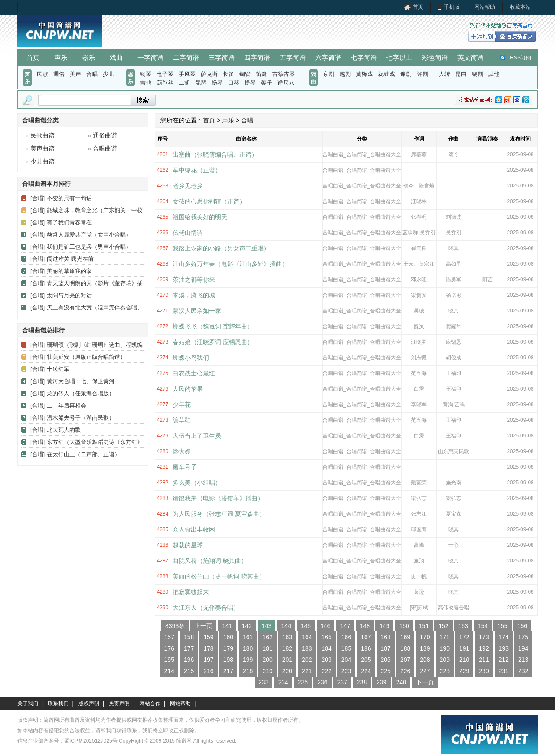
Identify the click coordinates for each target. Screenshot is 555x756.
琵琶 (201, 83)
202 (307, 660)
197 (208, 660)
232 (523, 671)
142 (247, 626)
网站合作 (150, 703)
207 (405, 660)
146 (325, 626)
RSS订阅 (521, 58)
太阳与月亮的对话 (69, 295)
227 (425, 671)
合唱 (92, 74)
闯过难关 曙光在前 (70, 259)
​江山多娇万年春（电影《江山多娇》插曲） (230, 264)
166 (346, 637)
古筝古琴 (284, 74)
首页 (418, 7)
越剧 (345, 74)
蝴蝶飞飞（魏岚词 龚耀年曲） (213, 326)
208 (425, 660)
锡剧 (477, 74)
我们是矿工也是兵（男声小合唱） (89, 247)
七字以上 (399, 58)
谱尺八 (286, 83)
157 (169, 637)
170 (425, 637)
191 (464, 648)
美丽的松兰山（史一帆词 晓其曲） (219, 576)
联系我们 (58, 703)
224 (366, 671)
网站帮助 (485, 7)
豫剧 (406, 74)
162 (267, 637)
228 (445, 671)
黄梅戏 (364, 74)
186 (366, 648)
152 (443, 626)
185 (346, 648)
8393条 (175, 626)
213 (523, 660)
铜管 (245, 74)
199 (248, 660)
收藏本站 (520, 7)
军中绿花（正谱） (197, 170)
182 (287, 648)
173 (484, 637)
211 (484, 660)
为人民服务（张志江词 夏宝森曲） (219, 514)
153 (463, 626)
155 (502, 626)
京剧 (329, 74)
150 (404, 626)
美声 (75, 74)
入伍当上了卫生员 (197, 436)
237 (342, 682)
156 (522, 626)
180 (248, 648)
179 (228, 648)
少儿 (108, 74)
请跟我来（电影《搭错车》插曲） (218, 498)
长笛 (229, 74)
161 (248, 637)
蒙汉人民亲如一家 (197, 311)
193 (504, 648)
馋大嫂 (182, 451)
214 (169, 671)
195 (169, 660)
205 (366, 660)
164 (307, 637)
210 (464, 660)
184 (326, 648)
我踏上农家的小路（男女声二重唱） (221, 248)
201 (287, 660)
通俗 (59, 74)
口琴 (234, 83)
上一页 (203, 626)
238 (362, 682)
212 (504, 660)
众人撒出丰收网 (194, 529)
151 (424, 626)
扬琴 (217, 83)
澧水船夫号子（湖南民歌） (81, 418)
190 (445, 648)
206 (386, 660)
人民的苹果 (188, 389)
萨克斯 (209, 74)
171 (445, 637)
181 (267, 648)
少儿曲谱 (42, 161)
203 (326, 660)
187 (386, 648)
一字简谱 (150, 58)
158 (189, 637)
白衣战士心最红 (194, 373)
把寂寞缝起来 (191, 592)
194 (523, 648)
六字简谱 (328, 58)
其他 (494, 74)
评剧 (422, 74)
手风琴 (187, 74)
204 (346, 660)
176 (169, 648)
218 (248, 671)
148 (365, 626)
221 (307, 671)
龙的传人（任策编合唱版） (81, 393)
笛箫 (261, 74)
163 (287, 637)
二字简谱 (186, 58)
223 (346, 671)
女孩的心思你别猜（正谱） (209, 201)
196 (189, 660)
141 (227, 626)
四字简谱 (257, 58)
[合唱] (38, 198)
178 (208, 648)
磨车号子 (185, 467)
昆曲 (461, 74)
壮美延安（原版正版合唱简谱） (86, 357)
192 (484, 648)
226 (405, 671)
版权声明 (89, 703)
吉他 (146, 83)
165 (326, 637)
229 (464, 671)
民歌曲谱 (42, 135)
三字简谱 (222, 58)
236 (322, 682)
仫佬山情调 (188, 233)
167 (366, 637)
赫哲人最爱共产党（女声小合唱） (89, 235)
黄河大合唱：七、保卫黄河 (81, 381)
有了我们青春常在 (69, 222)
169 (405, 637)
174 (504, 637)
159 (208, 637)
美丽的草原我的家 (69, 271)
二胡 (184, 83)
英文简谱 (470, 58)
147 (345, 626)
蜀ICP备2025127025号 (91, 741)
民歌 (42, 74)
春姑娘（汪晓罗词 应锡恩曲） (213, 342)
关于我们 (28, 703)
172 (464, 637)
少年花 (182, 404)
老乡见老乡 (188, 186)
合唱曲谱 (105, 148)
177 (189, 648)
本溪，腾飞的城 (194, 295)
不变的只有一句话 (69, 198)
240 (401, 682)
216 (208, 671)
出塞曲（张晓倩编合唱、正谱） (215, 154)
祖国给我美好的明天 (200, 217)
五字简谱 (293, 58)
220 (287, 671)
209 (445, 660)
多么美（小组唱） (197, 483)
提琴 (250, 83)
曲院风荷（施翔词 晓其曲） (210, 561)
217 (228, 671)
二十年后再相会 (67, 406)
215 (189, 671)
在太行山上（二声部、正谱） (83, 454)
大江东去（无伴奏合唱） (206, 608)
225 (386, 671)
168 (386, 637)
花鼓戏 (387, 74)
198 (228, 660)
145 (306, 626)
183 (307, 648)
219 (267, 671)
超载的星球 (188, 545)
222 (326, 671)
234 (283, 682)
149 (384, 626)
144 (286, 626)
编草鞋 (182, 420)
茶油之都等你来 (194, 279)
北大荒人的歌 (64, 430)
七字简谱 (364, 58)
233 (263, 682)
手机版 (452, 7)
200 (267, 660)
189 (425, 648)
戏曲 (116, 58)
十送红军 (58, 369)
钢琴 (146, 74)
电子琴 (165, 74)
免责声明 (119, 703)
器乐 (88, 58)
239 (381, 682)
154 (483, 626)
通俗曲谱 (105, 135)
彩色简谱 (435, 58)
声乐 (61, 58)
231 (504, 671)
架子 (267, 83)
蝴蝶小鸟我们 (191, 358)
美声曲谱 (42, 148)
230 (484, 671)
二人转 (442, 74)
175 (523, 637)
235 (303, 682)
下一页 (425, 682)
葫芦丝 (165, 83)
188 (405, 648)
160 (228, 637)
